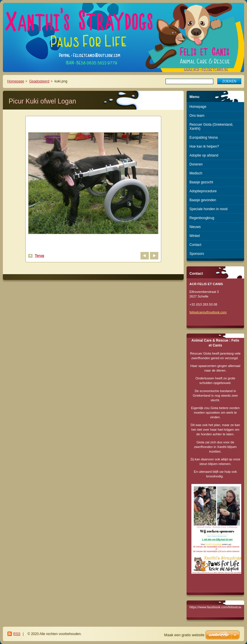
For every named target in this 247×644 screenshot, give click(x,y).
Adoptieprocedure (203, 191)
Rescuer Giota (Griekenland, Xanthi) (211, 127)
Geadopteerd (39, 81)
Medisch (196, 173)
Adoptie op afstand (204, 155)
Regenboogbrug (202, 218)
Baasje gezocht (201, 182)
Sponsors (197, 254)
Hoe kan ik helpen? (204, 146)
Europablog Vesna (204, 138)
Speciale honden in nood (208, 209)
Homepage (16, 81)
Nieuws (195, 227)
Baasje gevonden (203, 200)
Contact (195, 245)
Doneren (196, 164)
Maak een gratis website (184, 635)
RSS (17, 634)
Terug (39, 256)
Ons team (197, 116)
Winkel (195, 236)
